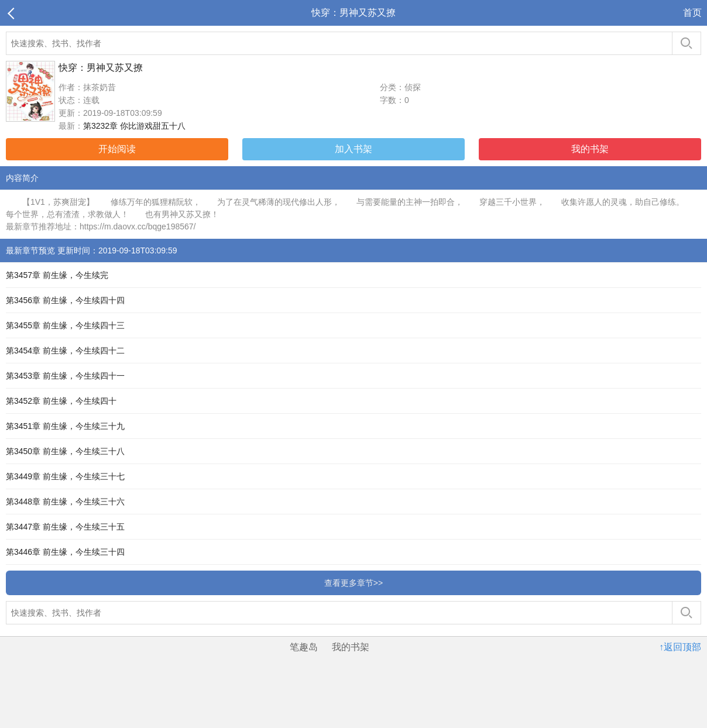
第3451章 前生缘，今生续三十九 (65, 426)
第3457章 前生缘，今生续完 (57, 275)
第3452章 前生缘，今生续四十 (61, 401)
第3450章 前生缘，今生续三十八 (65, 451)
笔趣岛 (304, 647)
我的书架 (590, 149)
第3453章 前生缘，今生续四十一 (65, 376)
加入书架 (353, 149)
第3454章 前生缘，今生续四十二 (65, 351)
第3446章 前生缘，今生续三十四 (65, 552)
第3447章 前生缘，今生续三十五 (65, 527)
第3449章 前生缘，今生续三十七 (65, 476)
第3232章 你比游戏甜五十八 (134, 126)
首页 (692, 13)
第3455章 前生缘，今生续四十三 (65, 325)
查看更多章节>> (353, 583)
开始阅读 (117, 149)
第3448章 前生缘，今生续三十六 (65, 502)
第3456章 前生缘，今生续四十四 (65, 300)
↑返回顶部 (680, 647)
